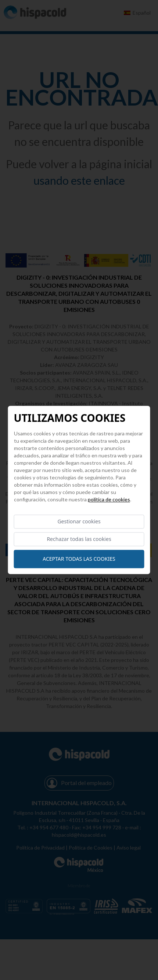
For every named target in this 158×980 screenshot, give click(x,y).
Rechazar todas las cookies (79, 539)
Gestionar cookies (79, 521)
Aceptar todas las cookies (79, 559)
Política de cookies (109, 499)
